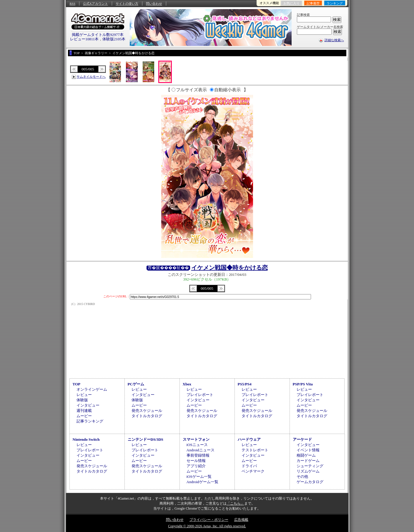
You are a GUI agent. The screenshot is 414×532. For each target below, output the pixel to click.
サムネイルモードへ (91, 77)
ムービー (84, 416)
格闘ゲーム (306, 455)
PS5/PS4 (245, 384)
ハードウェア (249, 439)
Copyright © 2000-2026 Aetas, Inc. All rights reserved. (207, 526)
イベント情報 (308, 450)
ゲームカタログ (310, 482)
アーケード (302, 439)
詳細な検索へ (334, 40)
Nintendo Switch (86, 439)
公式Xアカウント (95, 4)
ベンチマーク (253, 471)
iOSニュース (197, 445)
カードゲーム (308, 461)
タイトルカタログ (147, 416)
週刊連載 (84, 411)
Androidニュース (201, 450)
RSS (73, 4)
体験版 (82, 400)
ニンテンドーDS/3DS (146, 439)
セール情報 (196, 461)
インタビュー (88, 405)
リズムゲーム (308, 471)
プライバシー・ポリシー (209, 520)
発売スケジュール (147, 411)
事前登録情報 (198, 455)
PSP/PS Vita (303, 384)
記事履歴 (313, 3)
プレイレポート (200, 395)
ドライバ (249, 466)
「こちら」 (235, 503)
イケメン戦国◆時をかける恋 (230, 268)
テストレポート (255, 450)
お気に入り (291, 3)
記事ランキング (90, 421)
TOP (77, 384)
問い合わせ (154, 4)
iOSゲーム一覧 (199, 477)
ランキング (335, 3)
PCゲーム (136, 384)
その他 (302, 477)
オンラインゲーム (92, 389)
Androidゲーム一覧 (202, 482)
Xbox (187, 384)
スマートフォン (196, 439)
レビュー (84, 395)
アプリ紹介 (196, 466)
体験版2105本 (114, 39)
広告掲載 (241, 520)
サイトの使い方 (127, 4)
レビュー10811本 (84, 39)
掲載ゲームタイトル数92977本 (98, 35)
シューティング (310, 466)
